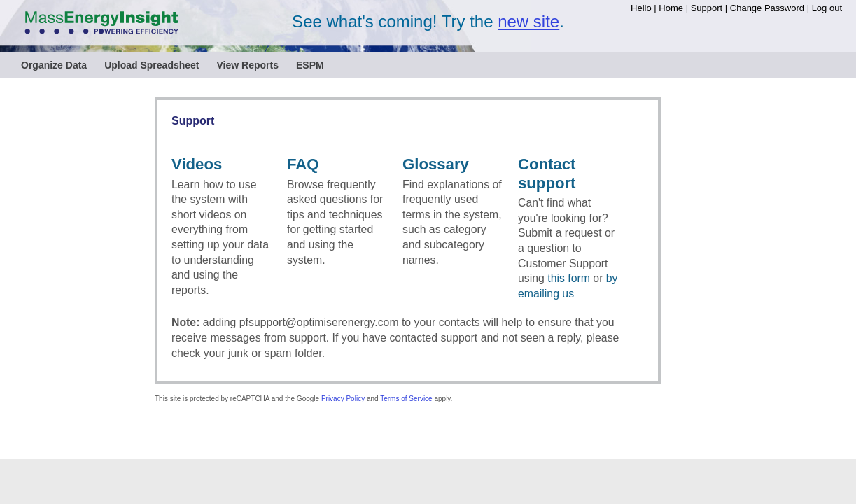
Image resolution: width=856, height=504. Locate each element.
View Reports (248, 65)
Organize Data (54, 65)
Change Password (767, 8)
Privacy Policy (343, 399)
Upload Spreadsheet (152, 65)
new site (528, 21)
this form (569, 278)
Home (671, 8)
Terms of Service (406, 399)
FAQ (303, 164)
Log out (827, 8)
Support (707, 8)
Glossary (436, 164)
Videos (197, 164)
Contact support (547, 174)
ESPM (310, 65)
